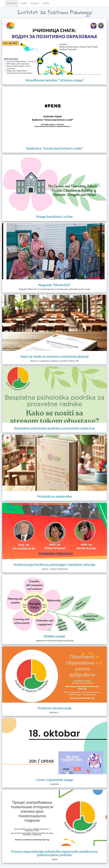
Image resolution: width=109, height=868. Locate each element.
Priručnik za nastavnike (54, 497)
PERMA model (55, 636)
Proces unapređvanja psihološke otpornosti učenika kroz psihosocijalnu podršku (54, 853)
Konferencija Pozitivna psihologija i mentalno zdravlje (55, 565)
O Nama (46, 3)
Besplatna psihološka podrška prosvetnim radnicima (55, 428)
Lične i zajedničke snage (54, 780)
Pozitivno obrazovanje (54, 708)
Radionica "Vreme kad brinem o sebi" (55, 148)
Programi (35, 3)
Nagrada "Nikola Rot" (55, 285)
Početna (12, 3)
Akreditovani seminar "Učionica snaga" (55, 80)
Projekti (24, 3)
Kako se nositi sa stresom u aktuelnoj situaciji (55, 357)
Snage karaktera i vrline (54, 217)
